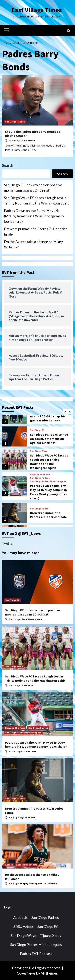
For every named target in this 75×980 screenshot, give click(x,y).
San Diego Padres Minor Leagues (48, 481)
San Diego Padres (15, 122)
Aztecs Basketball (26, 865)
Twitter (8, 543)
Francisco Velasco (32, 619)
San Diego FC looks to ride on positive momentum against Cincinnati (33, 188)
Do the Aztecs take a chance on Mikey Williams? (33, 244)
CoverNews (26, 973)
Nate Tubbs (28, 685)
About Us (20, 917)
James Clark (30, 751)
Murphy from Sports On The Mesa (38, 883)
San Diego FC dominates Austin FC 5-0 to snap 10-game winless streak (48, 416)
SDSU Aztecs (23, 926)
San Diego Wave (39, 451)
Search (8, 165)
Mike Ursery (28, 140)
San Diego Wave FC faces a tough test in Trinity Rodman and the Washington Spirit (36, 200)
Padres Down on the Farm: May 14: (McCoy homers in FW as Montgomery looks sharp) (34, 216)
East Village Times (37, 10)
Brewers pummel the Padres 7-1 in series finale (36, 231)
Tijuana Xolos (50, 935)
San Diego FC (37, 430)
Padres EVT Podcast (36, 954)
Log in (9, 907)
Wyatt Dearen (28, 818)
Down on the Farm (40, 475)
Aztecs (9, 865)
